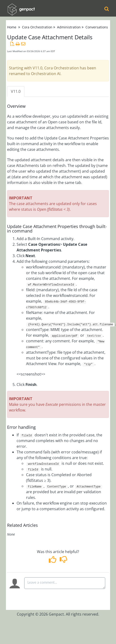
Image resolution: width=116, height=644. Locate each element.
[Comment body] (65, 583)
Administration (69, 27)
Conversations (97, 27)
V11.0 (16, 91)
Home (12, 27)
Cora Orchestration (37, 27)
